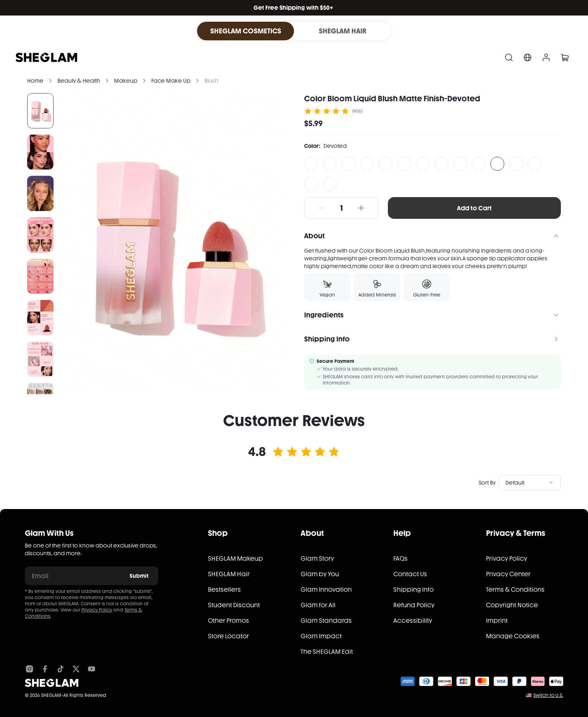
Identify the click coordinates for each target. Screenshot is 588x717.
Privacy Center (508, 574)
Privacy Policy (97, 610)
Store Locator (228, 636)
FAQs (400, 559)
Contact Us (410, 574)
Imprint (497, 621)
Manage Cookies (513, 636)
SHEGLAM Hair (229, 574)
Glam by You (320, 574)
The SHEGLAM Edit (327, 652)
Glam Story (317, 559)
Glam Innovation (326, 590)
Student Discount (234, 605)
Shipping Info (413, 590)
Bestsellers (224, 590)
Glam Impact (321, 636)
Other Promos (228, 621)
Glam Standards (326, 621)
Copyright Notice (512, 605)
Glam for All (318, 605)
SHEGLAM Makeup (235, 559)
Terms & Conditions (515, 590)
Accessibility (413, 621)
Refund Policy (414, 605)
